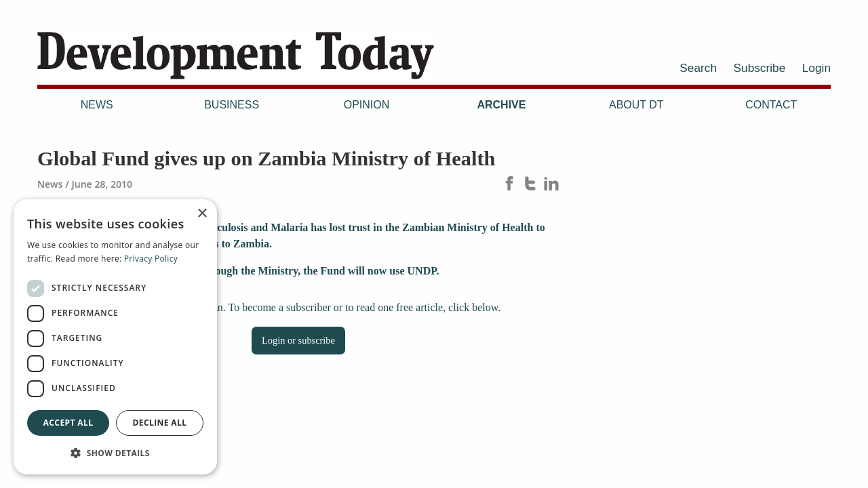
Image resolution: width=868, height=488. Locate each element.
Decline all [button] (160, 423)
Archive (501, 105)
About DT (636, 105)
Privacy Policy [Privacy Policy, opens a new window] (151, 259)
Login (816, 68)
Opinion (367, 105)
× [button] (202, 214)
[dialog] (115, 337)
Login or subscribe (298, 340)
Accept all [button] (68, 423)
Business (232, 105)
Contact (771, 105)
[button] (115, 453)
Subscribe (760, 68)
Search (698, 68)
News (97, 105)
